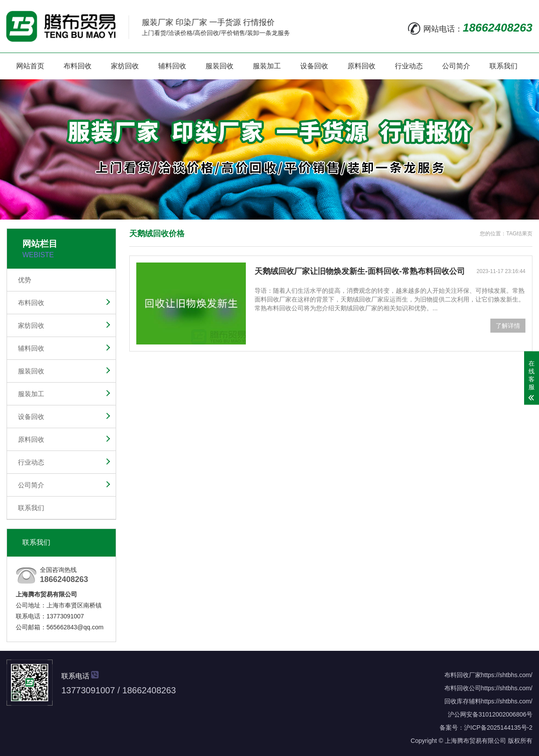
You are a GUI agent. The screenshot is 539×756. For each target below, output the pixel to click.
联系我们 (504, 66)
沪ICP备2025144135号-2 (498, 728)
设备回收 (314, 66)
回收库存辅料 (463, 701)
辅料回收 (172, 66)
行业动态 (409, 66)
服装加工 (267, 66)
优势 (25, 280)
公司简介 (456, 66)
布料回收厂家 (463, 675)
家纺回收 (125, 66)
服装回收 (220, 66)
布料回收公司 (463, 688)
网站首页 (30, 66)
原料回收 (362, 66)
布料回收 (78, 66)
